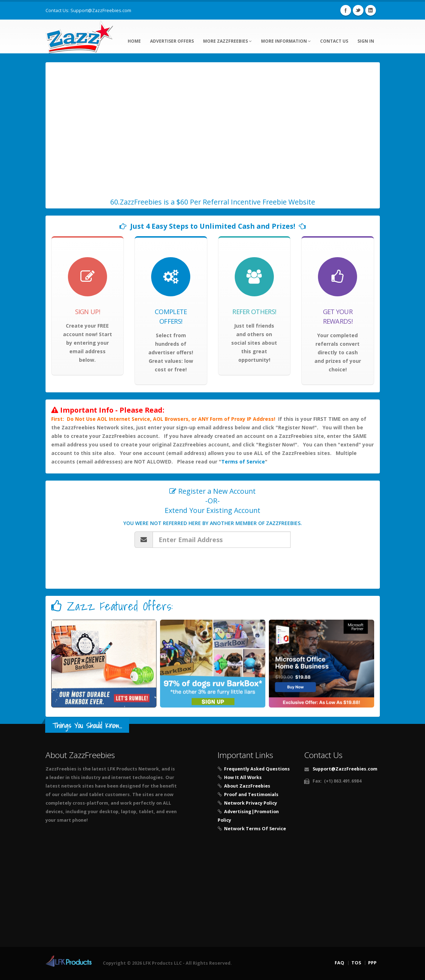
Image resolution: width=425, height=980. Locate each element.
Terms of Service (243, 462)
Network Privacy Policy (251, 803)
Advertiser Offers (172, 41)
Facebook (346, 10)
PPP (372, 963)
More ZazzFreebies (227, 41)
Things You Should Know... (87, 725)
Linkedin (371, 10)
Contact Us (334, 41)
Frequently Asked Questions (257, 769)
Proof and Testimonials (251, 794)
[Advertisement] (213, 892)
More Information (286, 41)
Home (134, 41)
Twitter (358, 10)
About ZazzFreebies (247, 786)
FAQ (339, 963)
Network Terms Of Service (255, 829)
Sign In (366, 41)
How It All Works (243, 777)
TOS (356, 963)
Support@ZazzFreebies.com (101, 10)
